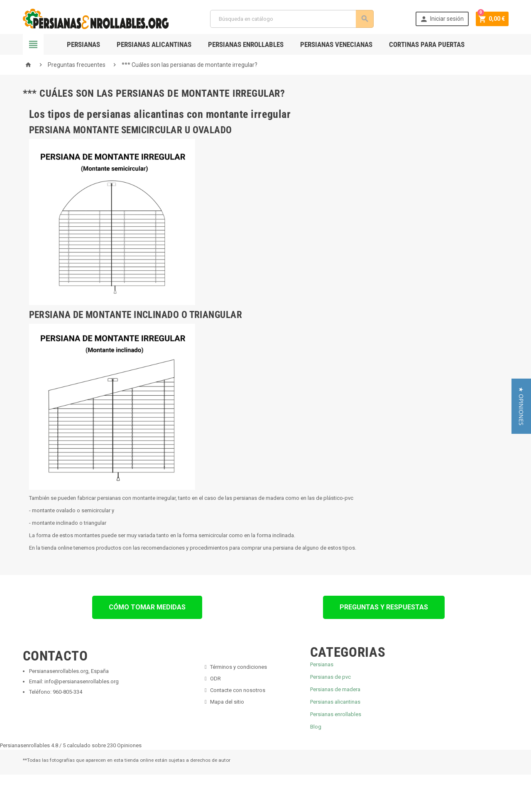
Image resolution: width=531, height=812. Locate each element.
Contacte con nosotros (238, 690)
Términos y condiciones (239, 667)
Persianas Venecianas (336, 44)
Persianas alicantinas (335, 702)
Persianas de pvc (330, 677)
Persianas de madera (335, 689)
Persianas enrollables (336, 714)
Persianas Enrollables (246, 44)
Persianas (83, 44)
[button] (521, 406)
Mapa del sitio (227, 702)
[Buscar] (291, 19)
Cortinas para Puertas (427, 44)
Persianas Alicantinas (154, 44)
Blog (316, 727)
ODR (215, 679)
